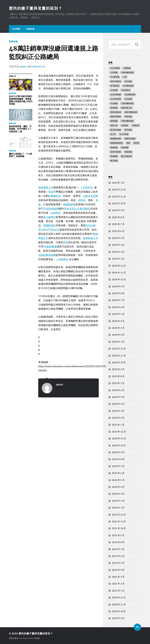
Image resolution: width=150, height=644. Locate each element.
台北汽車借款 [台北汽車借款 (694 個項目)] (116, 99)
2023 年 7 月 (118, 383)
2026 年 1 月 (118, 183)
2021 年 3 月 (118, 577)
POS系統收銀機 (50, 209)
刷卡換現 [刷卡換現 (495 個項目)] (128, 81)
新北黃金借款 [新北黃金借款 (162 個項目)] (116, 130)
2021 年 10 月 (119, 528)
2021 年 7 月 (118, 549)
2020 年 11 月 (119, 604)
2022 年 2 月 (118, 501)
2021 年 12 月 (119, 515)
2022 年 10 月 (119, 445)
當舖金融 (30, 29)
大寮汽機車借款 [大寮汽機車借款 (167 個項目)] (127, 103)
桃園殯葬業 (69, 204)
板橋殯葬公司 (46, 187)
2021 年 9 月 (118, 535)
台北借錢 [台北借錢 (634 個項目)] (114, 90)
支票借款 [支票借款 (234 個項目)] (125, 125)
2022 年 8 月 (118, 459)
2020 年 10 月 (119, 611)
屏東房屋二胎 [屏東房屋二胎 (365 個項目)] (127, 108)
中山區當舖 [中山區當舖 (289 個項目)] (115, 77)
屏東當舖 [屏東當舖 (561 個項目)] (128, 117)
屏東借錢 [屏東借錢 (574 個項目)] (114, 108)
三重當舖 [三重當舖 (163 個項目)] (127, 68)
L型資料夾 (87, 187)
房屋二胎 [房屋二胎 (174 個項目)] (114, 125)
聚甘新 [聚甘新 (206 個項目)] (137, 143)
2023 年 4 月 (118, 404)
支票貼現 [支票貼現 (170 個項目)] (136, 125)
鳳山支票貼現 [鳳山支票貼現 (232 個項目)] (127, 156)
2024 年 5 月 (118, 314)
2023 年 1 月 (118, 425)
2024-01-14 (38, 66)
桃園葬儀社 (49, 225)
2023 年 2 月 (118, 418)
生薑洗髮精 (83, 209)
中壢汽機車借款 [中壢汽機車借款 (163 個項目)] (127, 72)
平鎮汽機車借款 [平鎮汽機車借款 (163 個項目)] (127, 121)
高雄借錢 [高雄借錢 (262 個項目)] (125, 147)
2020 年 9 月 (118, 618)
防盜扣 (55, 230)
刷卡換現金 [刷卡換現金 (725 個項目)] (115, 86)
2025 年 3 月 (118, 252)
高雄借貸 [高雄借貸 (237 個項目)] (114, 147)
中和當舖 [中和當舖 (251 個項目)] (114, 72)
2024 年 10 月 (119, 279)
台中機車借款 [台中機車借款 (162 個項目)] (128, 86)
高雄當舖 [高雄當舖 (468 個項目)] (128, 152)
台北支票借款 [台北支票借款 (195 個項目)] (116, 94)
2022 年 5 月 (118, 480)
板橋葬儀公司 (91, 238)
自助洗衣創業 (91, 196)
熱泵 (66, 242)
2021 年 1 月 (118, 591)
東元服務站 (49, 217)
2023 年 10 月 (119, 362)
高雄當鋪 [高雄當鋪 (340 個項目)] (114, 156)
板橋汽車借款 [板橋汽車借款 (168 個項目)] (130, 139)
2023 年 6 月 (118, 390)
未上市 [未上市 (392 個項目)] (113, 134)
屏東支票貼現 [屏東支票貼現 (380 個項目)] (116, 112)
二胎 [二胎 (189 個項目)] (125, 77)
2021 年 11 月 (119, 521)
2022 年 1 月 (118, 508)
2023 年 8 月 (118, 376)
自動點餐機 (50, 246)
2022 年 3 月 (118, 494)
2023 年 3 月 (118, 411)
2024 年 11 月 (119, 272)
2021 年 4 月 (118, 570)
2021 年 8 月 (118, 542)
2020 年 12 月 (119, 597)
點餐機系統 (54, 196)
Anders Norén (27, 638)
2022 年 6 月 (118, 473)
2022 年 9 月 (118, 452)
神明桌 (82, 200)
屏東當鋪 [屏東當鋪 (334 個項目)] (114, 121)
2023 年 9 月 (118, 369)
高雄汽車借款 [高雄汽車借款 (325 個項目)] (116, 152)
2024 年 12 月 (119, 266)
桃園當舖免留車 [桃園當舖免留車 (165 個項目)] (117, 143)
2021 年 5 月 (118, 563)
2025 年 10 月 (119, 203)
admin (23, 66)
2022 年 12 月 (119, 431)
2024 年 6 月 (118, 307)
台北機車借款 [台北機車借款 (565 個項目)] (130, 94)
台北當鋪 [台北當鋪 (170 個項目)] (114, 103)
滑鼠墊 (52, 192)
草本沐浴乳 (70, 209)
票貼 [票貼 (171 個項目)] (128, 143)
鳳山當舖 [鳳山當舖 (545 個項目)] (114, 161)
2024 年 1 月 (118, 342)
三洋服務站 (62, 259)
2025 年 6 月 (118, 231)
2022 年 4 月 (118, 487)
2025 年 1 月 (118, 259)
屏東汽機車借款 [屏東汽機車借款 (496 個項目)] (131, 112)
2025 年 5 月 (118, 238)
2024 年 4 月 (118, 321)
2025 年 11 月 (119, 196)
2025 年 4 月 (118, 245)
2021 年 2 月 (118, 584)
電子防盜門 (44, 230)
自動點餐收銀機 (47, 255)
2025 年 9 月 (118, 210)
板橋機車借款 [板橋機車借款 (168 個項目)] (116, 139)
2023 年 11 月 (119, 355)
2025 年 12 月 (119, 189)
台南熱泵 (56, 213)
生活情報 (16, 29)
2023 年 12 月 (119, 348)
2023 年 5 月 (118, 397)
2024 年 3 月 (118, 328)
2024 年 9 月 (118, 286)
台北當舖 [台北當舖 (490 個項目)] (128, 99)
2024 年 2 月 (118, 335)
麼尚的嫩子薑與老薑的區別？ (36, 8)
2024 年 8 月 (118, 293)
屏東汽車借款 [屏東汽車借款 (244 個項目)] (116, 117)
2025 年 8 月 (118, 217)
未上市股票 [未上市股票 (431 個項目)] (124, 134)
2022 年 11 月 (119, 438)
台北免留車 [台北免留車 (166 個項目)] (126, 90)
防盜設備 (91, 225)
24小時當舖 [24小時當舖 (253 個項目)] (115, 68)
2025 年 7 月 (118, 224)
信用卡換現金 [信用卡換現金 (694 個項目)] (116, 81)
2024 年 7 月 (118, 300)
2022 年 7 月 (118, 466)
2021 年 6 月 (118, 556)
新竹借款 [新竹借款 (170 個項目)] (128, 130)
